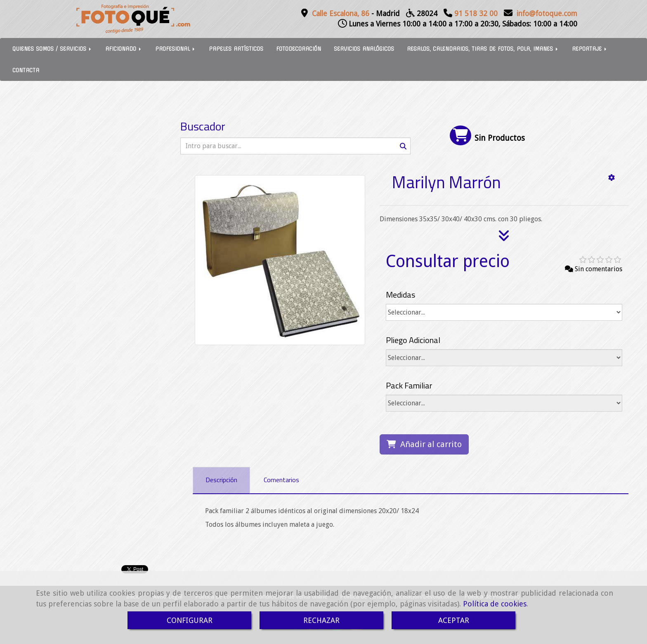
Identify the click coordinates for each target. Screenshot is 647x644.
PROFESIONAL (176, 49)
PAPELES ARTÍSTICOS (236, 49)
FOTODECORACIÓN (299, 49)
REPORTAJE (590, 49)
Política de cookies (495, 604)
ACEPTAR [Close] (454, 620)
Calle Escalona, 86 (341, 14)
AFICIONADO (124, 49)
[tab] (221, 480)
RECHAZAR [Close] (321, 620)
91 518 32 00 (476, 14)
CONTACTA (26, 70)
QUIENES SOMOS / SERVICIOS (52, 49)
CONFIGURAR (190, 620)
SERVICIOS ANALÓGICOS (364, 49)
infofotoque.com (547, 14)
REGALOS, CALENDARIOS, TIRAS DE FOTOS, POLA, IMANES (483, 49)
